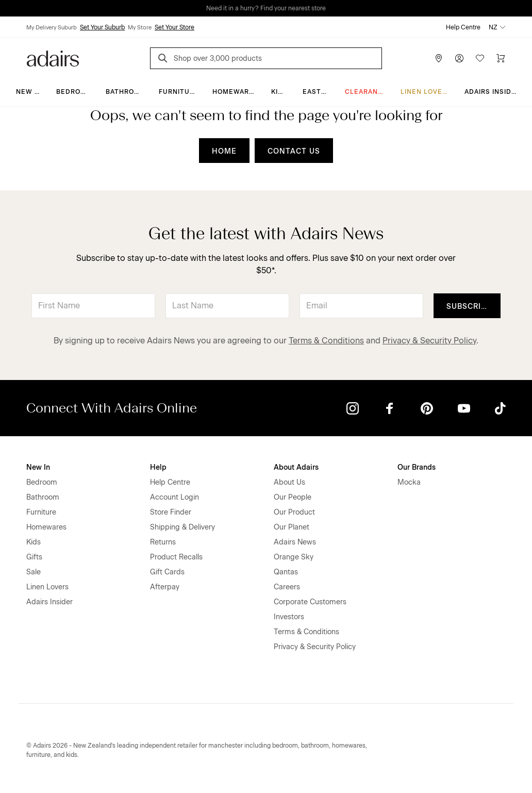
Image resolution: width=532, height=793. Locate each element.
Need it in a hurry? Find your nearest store (266, 8)
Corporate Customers (310, 602)
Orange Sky (294, 557)
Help (158, 467)
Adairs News (295, 542)
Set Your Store (174, 27)
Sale (34, 572)
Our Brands (417, 467)
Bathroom (126, 92)
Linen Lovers (426, 92)
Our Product (294, 512)
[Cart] (501, 58)
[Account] (459, 58)
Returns (163, 542)
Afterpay (165, 587)
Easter (317, 92)
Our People (293, 497)
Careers (287, 587)
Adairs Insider (493, 92)
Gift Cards (167, 572)
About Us (289, 482)
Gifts (34, 557)
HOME (224, 151)
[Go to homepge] (53, 57)
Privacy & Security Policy (429, 341)
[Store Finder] (439, 58)
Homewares (235, 92)
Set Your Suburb (102, 27)
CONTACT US (294, 151)
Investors (289, 617)
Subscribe (469, 307)
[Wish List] (480, 58)
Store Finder (171, 512)
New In (29, 92)
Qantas (286, 572)
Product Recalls (176, 557)
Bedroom (74, 92)
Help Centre (463, 27)
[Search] (164, 60)
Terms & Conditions (326, 341)
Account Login (174, 497)
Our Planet (292, 527)
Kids (279, 92)
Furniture (179, 92)
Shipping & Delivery (182, 527)
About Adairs (296, 467)
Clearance (366, 92)
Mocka (409, 482)
